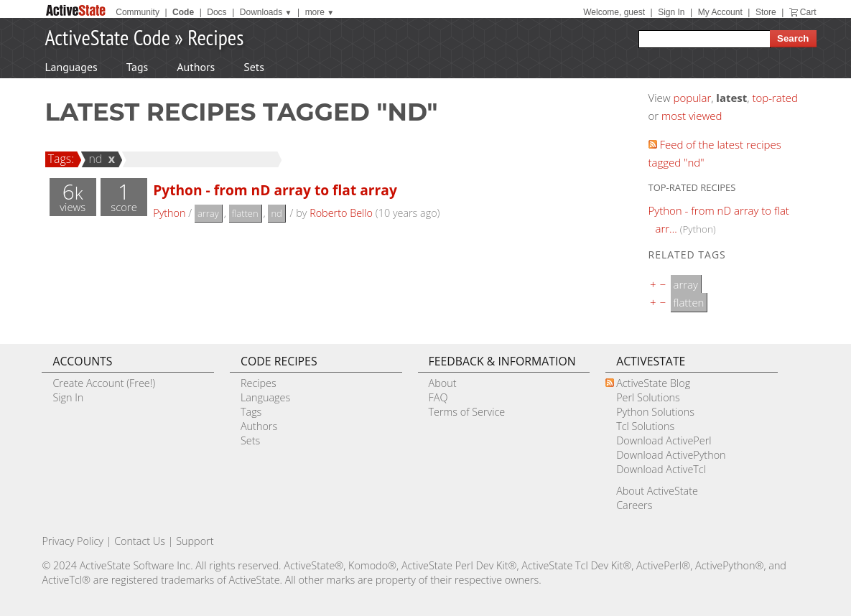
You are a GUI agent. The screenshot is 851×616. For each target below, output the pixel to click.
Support (195, 541)
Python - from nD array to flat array (275, 190)
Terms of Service (467, 412)
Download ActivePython (671, 455)
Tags (137, 67)
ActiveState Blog (653, 383)
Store (766, 12)
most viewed (692, 116)
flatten (245, 213)
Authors (196, 67)
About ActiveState (657, 491)
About (443, 383)
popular (693, 98)
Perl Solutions (648, 397)
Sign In (671, 12)
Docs (217, 12)
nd (93, 159)
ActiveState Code (108, 37)
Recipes (215, 37)
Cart (808, 12)
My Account (720, 12)
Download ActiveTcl (661, 469)
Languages (71, 67)
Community (138, 12)
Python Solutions (655, 412)
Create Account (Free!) (104, 383)
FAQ (438, 397)
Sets (254, 67)
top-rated (775, 98)
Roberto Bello (341, 213)
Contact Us (140, 541)
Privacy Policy (73, 541)
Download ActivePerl (664, 440)
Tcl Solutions (645, 426)
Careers (634, 505)
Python (169, 213)
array (208, 213)
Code (183, 12)
